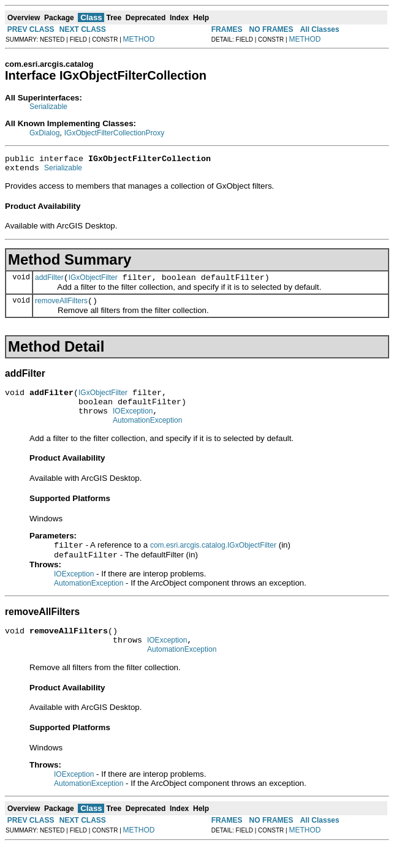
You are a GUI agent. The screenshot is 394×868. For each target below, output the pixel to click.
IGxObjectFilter (93, 283)
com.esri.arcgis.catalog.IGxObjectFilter (213, 561)
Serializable (48, 107)
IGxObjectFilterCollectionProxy (114, 133)
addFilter (49, 283)
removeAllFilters (61, 308)
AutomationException (147, 435)
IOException (133, 424)
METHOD (139, 39)
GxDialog (44, 133)
